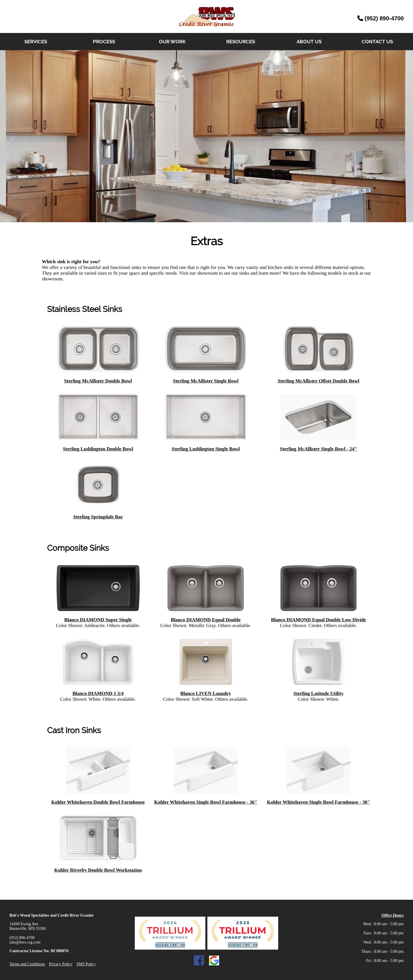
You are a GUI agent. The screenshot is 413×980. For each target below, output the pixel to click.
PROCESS (104, 42)
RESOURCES (241, 42)
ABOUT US (309, 42)
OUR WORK (172, 42)
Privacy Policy (61, 964)
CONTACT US (377, 42)
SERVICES (36, 42)
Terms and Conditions (27, 964)
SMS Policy (86, 964)
